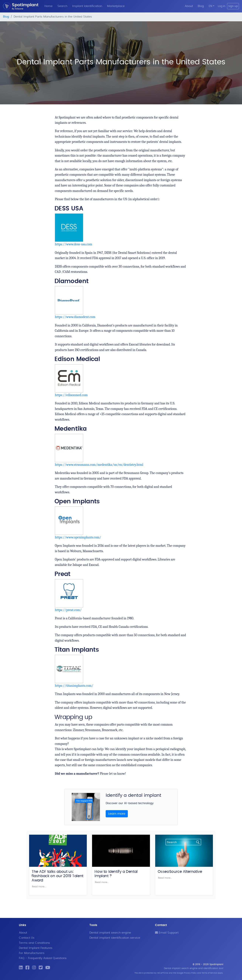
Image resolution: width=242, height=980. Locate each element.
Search (62, 6)
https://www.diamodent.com (75, 317)
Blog (201, 6)
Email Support (167, 933)
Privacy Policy (190, 973)
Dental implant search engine (110, 933)
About (189, 6)
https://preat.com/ (68, 610)
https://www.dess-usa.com (74, 244)
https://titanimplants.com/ (74, 686)
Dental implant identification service (115, 938)
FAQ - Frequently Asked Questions (43, 958)
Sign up (233, 6)
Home (48, 6)
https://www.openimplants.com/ (78, 537)
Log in (222, 6)
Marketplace (116, 6)
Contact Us (27, 938)
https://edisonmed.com (71, 395)
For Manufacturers (32, 953)
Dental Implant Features (36, 948)
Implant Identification (87, 6)
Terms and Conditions (34, 943)
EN (210, 6)
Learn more (117, 814)
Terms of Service (209, 973)
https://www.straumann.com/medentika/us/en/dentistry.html (99, 465)
